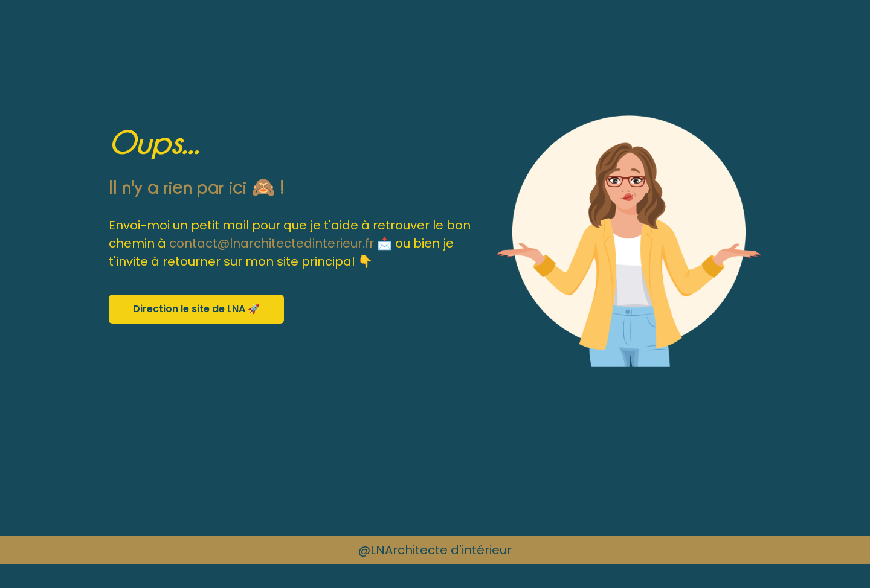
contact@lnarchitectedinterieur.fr (272, 243)
